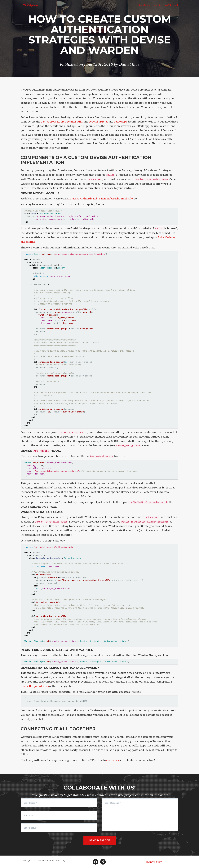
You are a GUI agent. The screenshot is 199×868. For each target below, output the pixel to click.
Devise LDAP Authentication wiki (62, 122)
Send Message (100, 840)
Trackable (127, 198)
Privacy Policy (153, 862)
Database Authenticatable (84, 198)
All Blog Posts (149, 8)
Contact (172, 8)
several (94, 122)
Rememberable (110, 198)
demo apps (120, 122)
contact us (113, 760)
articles (103, 122)
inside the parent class (35, 686)
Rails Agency (31, 7)
